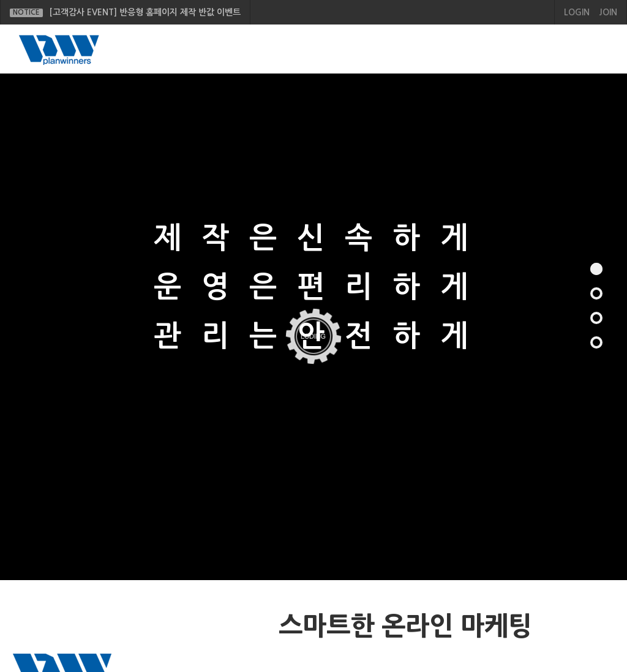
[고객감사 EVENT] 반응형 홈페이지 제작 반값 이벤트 (125, 13)
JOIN (608, 12)
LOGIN (577, 12)
